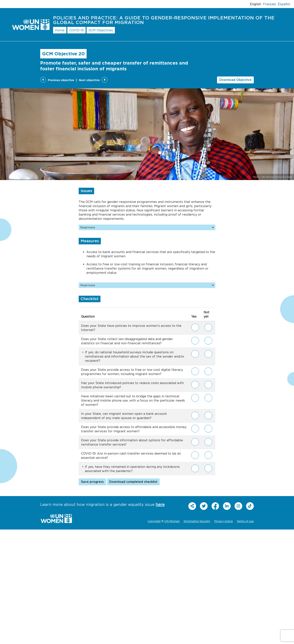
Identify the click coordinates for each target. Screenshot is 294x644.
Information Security (197, 521)
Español (284, 4)
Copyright (154, 521)
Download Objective (235, 80)
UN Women (172, 521)
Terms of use (245, 521)
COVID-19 (76, 30)
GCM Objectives (101, 30)
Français (269, 4)
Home (60, 30)
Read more (147, 227)
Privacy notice (223, 521)
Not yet (208, 328)
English (256, 4)
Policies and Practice (164, 20)
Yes (195, 326)
